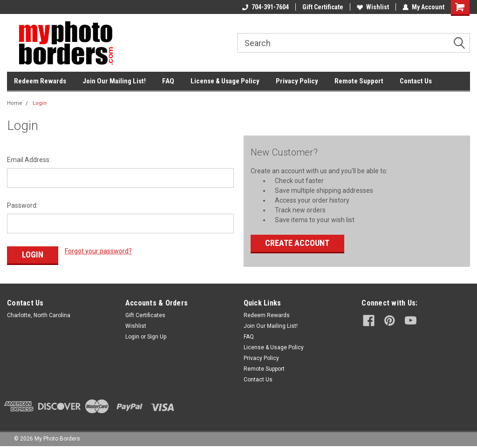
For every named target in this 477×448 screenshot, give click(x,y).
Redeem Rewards (40, 81)
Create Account (297, 243)
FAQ (168, 81)
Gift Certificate (323, 7)
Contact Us (416, 81)
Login (40, 103)
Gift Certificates (145, 315)
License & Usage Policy (225, 81)
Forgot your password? (98, 251)
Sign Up (157, 337)
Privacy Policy (297, 81)
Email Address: (29, 160)
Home (15, 103)
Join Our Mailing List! (114, 81)
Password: (22, 205)
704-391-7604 (266, 7)
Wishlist (373, 7)
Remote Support (359, 81)
